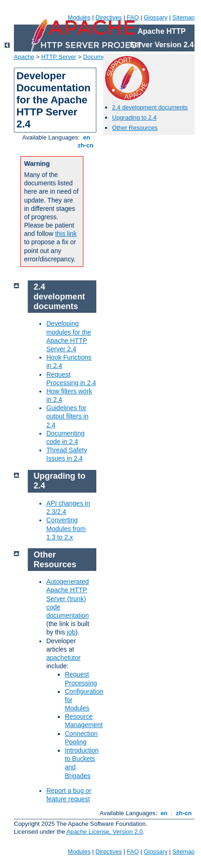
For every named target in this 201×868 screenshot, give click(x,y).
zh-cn (85, 145)
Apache (24, 57)
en (87, 137)
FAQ (133, 17)
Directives (109, 17)
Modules (79, 17)
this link (66, 234)
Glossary (155, 17)
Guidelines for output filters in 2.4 (67, 416)
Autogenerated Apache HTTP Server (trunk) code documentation (68, 599)
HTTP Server (59, 57)
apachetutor (63, 658)
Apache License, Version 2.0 (104, 832)
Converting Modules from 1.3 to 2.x (66, 528)
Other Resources (135, 128)
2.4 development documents (150, 107)
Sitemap (183, 17)
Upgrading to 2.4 (134, 117)
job (71, 632)
